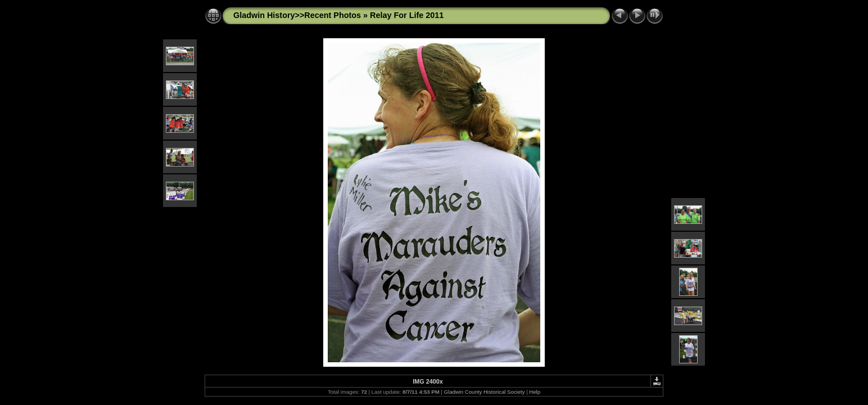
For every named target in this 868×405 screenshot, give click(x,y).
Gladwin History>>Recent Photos (297, 15)
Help (535, 392)
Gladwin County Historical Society (485, 392)
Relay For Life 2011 (407, 15)
